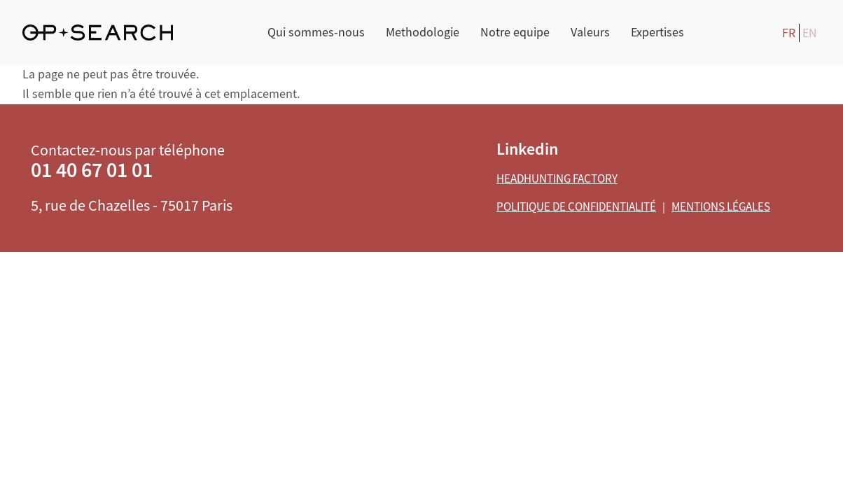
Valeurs (590, 33)
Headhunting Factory (557, 179)
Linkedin (527, 149)
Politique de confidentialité (576, 207)
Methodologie (423, 33)
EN (810, 33)
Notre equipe (515, 33)
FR (789, 33)
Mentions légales (721, 207)
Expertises (657, 33)
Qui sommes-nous (316, 33)
